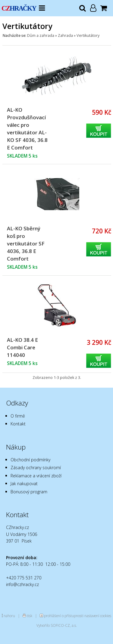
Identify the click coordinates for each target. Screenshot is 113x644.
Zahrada (65, 35)
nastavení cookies (98, 616)
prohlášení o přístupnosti (64, 616)
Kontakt (18, 424)
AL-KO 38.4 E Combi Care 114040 (22, 347)
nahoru (9, 616)
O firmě (18, 416)
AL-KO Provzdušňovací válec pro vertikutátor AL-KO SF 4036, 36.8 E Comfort (27, 129)
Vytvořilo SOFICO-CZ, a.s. (57, 625)
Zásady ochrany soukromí (36, 468)
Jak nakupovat (24, 484)
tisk (30, 616)
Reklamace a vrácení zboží (36, 476)
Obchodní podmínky (30, 460)
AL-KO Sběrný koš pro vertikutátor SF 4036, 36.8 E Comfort (26, 244)
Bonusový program (29, 492)
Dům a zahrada (41, 35)
